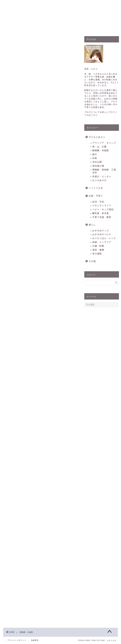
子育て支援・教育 (102, 217)
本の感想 (97, 254)
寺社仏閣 (97, 162)
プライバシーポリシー (17, 640)
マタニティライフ (102, 206)
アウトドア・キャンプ (104, 143)
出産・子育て (81, 28)
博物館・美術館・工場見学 (104, 171)
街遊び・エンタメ (102, 177)
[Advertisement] (41, 84)
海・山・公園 (99, 147)
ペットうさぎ (58, 28)
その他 (92, 261)
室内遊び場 (98, 166)
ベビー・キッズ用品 (103, 209)
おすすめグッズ (101, 231)
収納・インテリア (102, 242)
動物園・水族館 (101, 150)
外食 (95, 158)
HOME (13, 28)
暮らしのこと (104, 28)
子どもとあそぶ (34, 28)
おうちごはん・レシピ (104, 238)
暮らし (92, 225)
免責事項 (35, 640)
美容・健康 (98, 250)
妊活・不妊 (98, 202)
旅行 (95, 154)
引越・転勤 (98, 246)
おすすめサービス (102, 234)
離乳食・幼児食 (101, 213)
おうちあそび (99, 180)
